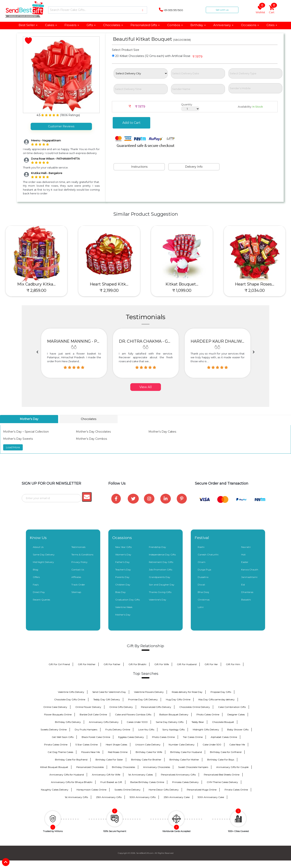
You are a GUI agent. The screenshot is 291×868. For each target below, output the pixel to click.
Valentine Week (124, 607)
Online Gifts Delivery (121, 707)
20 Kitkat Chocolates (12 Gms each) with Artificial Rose (151, 56)
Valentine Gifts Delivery (71, 692)
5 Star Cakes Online (87, 745)
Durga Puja (204, 570)
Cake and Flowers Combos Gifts (133, 714)
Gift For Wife (162, 664)
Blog (35, 570)
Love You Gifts (146, 729)
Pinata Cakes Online (56, 745)
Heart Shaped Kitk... (109, 284)
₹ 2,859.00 (36, 290)
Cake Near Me (237, 745)
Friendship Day (157, 547)
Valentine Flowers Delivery (149, 692)
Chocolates (113, 25)
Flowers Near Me (91, 752)
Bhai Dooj (203, 592)
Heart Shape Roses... (255, 284)
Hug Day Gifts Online (178, 699)
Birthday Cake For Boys (221, 760)
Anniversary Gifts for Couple (232, 767)
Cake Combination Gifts (232, 707)
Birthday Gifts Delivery (68, 722)
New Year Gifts (123, 547)
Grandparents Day (160, 577)
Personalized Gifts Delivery (156, 707)
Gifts (91, 25)
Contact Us (78, 570)
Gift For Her (211, 664)
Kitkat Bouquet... (182, 284)
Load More (13, 447)
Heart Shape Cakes (116, 745)
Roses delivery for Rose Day (187, 692)
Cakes (51, 25)
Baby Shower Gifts (238, 729)
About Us (38, 547)
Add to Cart (131, 123)
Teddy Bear (198, 722)
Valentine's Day (158, 600)
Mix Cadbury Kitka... (36, 284)
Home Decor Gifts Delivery (164, 790)
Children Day (123, 585)
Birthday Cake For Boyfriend (71, 760)
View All (146, 387)
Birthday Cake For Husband (186, 752)
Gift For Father (112, 664)
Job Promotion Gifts (161, 570)
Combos (175, 25)
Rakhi (201, 547)
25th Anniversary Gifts (109, 797)
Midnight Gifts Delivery (206, 729)
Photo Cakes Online (208, 714)
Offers (36, 577)
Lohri (201, 607)
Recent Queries (41, 600)
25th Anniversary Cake (177, 797)
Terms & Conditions (82, 555)
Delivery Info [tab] (194, 167)
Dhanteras (247, 592)
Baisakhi (246, 600)
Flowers (72, 25)
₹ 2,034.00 (255, 290)
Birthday (198, 25)
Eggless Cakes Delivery (131, 737)
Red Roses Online (118, 752)
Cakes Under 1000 (137, 722)
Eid (243, 585)
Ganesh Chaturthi (208, 555)
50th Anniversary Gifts (143, 797)
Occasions (250, 25)
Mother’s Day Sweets (18, 439)
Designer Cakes (236, 714)
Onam (202, 562)
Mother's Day (123, 615)
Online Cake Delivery (55, 707)
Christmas (204, 600)
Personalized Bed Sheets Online (222, 775)
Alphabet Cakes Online (224, 737)
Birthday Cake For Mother (184, 760)
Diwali (201, 585)
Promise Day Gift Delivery (143, 699)
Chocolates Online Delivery (195, 707)
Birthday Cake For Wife (149, 752)
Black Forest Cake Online (96, 737)
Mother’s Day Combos (91, 439)
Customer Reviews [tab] (61, 126)
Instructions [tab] (139, 167)
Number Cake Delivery (182, 745)
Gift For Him (233, 664)
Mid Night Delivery (43, 562)
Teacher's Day (123, 570)
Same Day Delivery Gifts (170, 722)
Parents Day (122, 577)
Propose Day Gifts (221, 692)
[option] (74, 353)
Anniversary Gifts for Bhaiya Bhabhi (72, 782)
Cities (272, 25)
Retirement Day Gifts (161, 562)
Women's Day (123, 555)
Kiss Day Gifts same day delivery (217, 699)
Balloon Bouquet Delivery (174, 714)
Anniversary (223, 25)
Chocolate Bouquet (223, 722)
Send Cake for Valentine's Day (109, 692)
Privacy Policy (79, 562)
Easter (245, 562)
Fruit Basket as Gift (111, 782)
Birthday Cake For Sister (109, 760)
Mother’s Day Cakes (162, 432)
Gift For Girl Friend (59, 664)
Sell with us (222, 10)
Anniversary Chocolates (157, 767)
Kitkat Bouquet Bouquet (54, 767)
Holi (243, 555)
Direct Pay (39, 592)
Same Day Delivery (44, 555)
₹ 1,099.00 (182, 290)
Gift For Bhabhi (137, 664)
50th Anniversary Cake (211, 797)
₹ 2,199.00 (109, 290)
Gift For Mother (87, 664)
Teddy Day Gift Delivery (107, 699)
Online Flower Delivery (88, 707)
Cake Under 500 (212, 745)
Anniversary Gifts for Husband (67, 775)
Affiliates (76, 577)
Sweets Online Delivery (128, 790)
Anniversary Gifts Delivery (104, 722)
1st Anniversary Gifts (76, 797)
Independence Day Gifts (162, 555)
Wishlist (260, 10)
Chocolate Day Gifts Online (70, 699)
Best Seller (28, 25)
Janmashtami (249, 577)
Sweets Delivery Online (54, 729)
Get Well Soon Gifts (63, 737)
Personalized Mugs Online (202, 790)
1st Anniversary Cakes (141, 775)
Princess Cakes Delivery (185, 782)
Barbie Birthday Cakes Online (147, 782)
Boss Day (120, 592)
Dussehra (203, 577)
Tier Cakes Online (193, 737)
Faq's (36, 585)
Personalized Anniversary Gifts (178, 775)
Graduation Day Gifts (128, 600)
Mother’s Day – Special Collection (26, 432)
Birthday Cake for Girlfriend (226, 752)
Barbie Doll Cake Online (93, 714)
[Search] (98, 10)
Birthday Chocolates (123, 767)
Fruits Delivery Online (118, 729)
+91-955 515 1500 (171, 10)
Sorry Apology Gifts (173, 729)
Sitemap (76, 592)
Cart (272, 10)
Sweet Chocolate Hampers (193, 767)
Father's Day (122, 562)
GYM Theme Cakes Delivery (222, 782)
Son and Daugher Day (162, 585)
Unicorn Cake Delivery (148, 745)
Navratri (246, 547)
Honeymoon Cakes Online (91, 790)
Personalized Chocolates (90, 767)
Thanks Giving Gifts (160, 592)
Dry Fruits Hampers (86, 729)
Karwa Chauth (250, 570)
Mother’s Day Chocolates (93, 432)
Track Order (78, 585)
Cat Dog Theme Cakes (60, 752)
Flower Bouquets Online (58, 714)
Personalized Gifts (145, 25)
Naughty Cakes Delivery (55, 790)
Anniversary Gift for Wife (106, 775)
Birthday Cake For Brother (146, 760)
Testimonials (78, 547)
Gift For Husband (187, 664)
